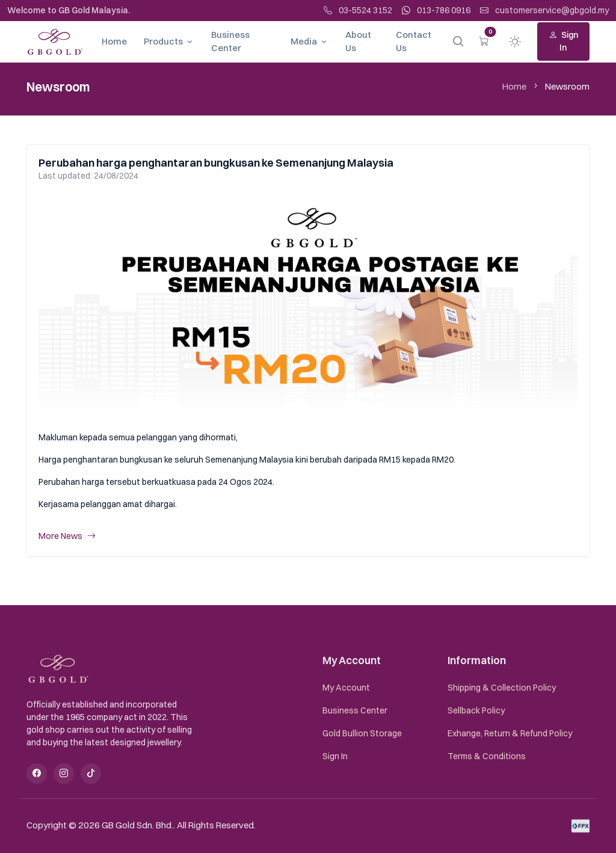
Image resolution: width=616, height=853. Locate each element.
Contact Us (414, 42)
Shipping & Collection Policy (502, 688)
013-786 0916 (436, 11)
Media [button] (304, 41)
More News (67, 536)
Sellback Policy (476, 710)
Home (114, 41)
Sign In (563, 42)
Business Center (230, 42)
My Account (346, 688)
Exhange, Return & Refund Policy (510, 733)
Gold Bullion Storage (362, 733)
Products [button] (163, 41)
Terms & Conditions (487, 756)
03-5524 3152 (358, 11)
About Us (358, 42)
